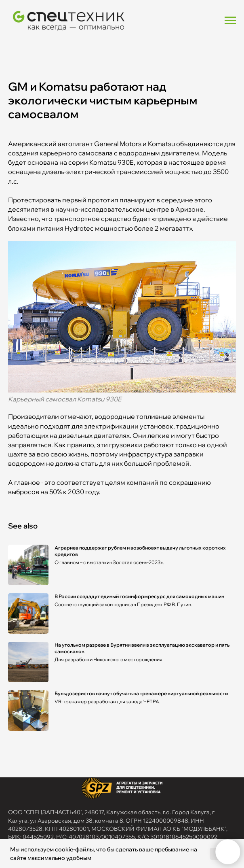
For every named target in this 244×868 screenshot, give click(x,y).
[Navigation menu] (230, 21)
